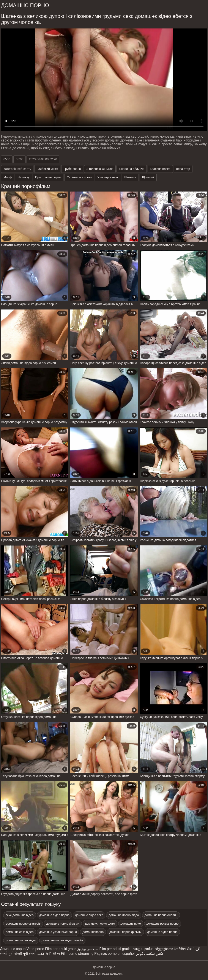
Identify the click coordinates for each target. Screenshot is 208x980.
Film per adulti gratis (61, 949)
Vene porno (35, 949)
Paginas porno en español (114, 954)
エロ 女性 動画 (49, 954)
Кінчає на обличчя (132, 169)
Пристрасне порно (48, 177)
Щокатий (148, 177)
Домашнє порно (13, 949)
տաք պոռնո (142, 949)
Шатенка (130, 177)
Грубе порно (72, 169)
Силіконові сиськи (79, 177)
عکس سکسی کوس (150, 954)
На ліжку (24, 177)
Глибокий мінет (47, 169)
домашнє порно (25, 5)
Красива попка (160, 169)
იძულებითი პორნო (170, 949)
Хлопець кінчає (108, 177)
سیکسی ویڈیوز (88, 949)
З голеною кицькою (100, 169)
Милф (8, 177)
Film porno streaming (77, 954)
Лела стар (183, 169)
